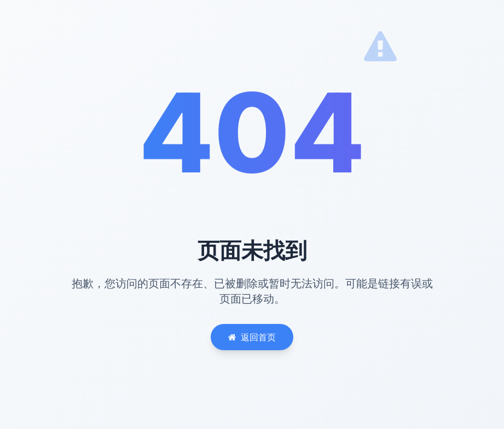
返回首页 (252, 337)
